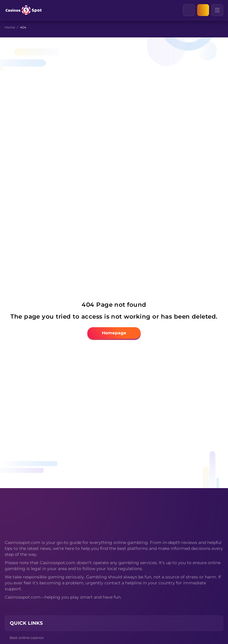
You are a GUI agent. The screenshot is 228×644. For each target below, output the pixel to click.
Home (10, 27)
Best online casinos (27, 638)
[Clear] (194, 10)
